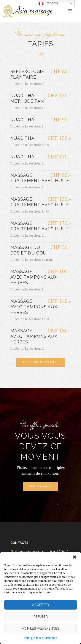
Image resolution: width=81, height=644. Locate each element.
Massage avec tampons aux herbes (34, 277)
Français (48, 3)
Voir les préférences (40, 628)
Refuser (41, 617)
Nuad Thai (23, 120)
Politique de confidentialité (40, 638)
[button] (75, 557)
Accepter (41, 605)
